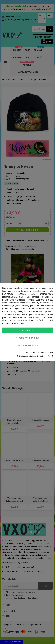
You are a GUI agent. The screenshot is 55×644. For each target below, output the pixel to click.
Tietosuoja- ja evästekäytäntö (39, 352)
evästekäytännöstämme (13, 323)
